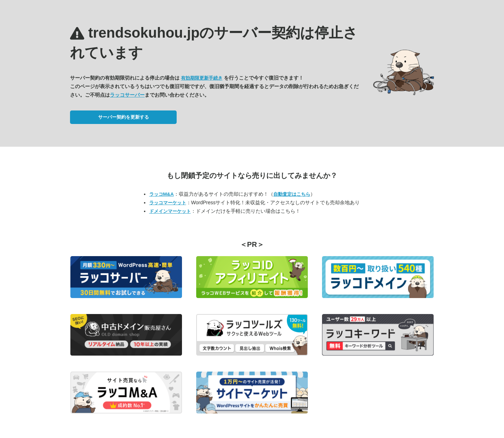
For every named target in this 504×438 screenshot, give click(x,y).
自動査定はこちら (292, 194)
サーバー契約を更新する (124, 117)
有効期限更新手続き (202, 78)
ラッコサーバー (127, 95)
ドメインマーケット (170, 211)
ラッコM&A (162, 194)
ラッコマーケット (168, 203)
